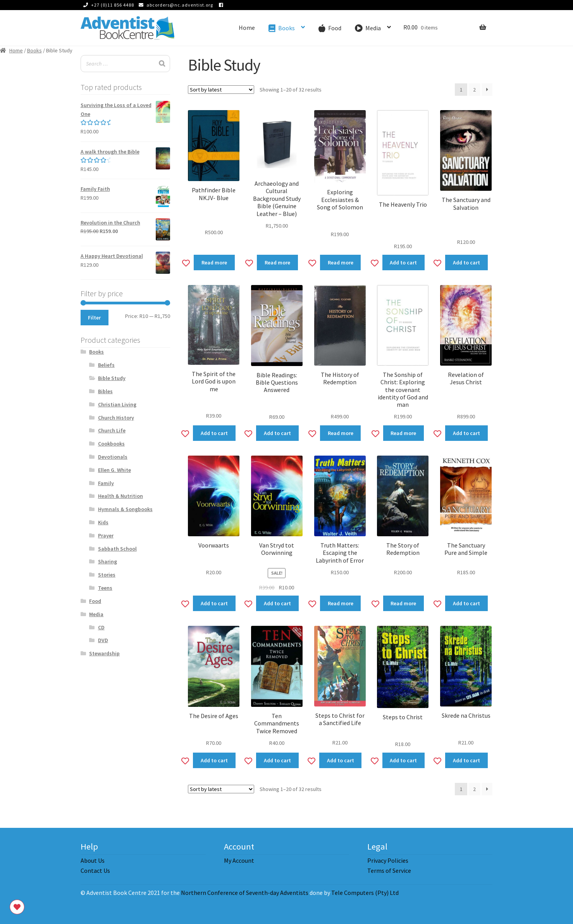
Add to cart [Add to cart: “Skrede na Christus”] (466, 760)
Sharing (108, 561)
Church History (116, 418)
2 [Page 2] (474, 90)
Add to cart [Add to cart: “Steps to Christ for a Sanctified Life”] (341, 760)
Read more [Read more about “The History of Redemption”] (341, 433)
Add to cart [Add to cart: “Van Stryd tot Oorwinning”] (277, 603)
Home (247, 28)
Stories (107, 575)
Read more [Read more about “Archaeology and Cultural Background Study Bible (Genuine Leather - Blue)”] (277, 263)
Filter (94, 318)
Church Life (112, 430)
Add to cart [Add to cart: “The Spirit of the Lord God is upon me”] (214, 433)
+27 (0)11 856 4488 (107, 5)
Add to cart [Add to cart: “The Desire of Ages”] (214, 760)
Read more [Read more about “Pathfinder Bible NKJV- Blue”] (214, 263)
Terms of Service (389, 870)
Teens (105, 588)
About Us (93, 860)
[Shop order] (221, 90)
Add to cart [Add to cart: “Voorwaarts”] (214, 603)
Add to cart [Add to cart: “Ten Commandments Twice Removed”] (277, 760)
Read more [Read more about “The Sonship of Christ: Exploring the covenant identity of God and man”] (403, 433)
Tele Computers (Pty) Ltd (365, 893)
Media (96, 614)
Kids (103, 522)
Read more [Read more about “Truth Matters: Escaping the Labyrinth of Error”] (341, 603)
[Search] (162, 64)
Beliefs (106, 365)
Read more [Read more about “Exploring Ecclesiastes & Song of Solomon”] (341, 263)
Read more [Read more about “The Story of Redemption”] (403, 603)
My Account (239, 860)
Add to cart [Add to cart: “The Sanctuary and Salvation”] (466, 263)
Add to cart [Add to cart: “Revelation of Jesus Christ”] (466, 433)
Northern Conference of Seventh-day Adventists (245, 893)
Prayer (106, 535)
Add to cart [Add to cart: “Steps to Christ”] (403, 760)
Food (95, 601)
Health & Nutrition (120, 496)
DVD (103, 640)
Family (106, 483)
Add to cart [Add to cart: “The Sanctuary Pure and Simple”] (466, 603)
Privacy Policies (388, 860)
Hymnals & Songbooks (125, 509)
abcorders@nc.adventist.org (175, 5)
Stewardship (104, 653)
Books (34, 50)
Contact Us (95, 870)
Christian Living (117, 404)
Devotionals (113, 457)
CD (101, 627)
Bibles (105, 391)
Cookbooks (111, 444)
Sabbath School (117, 549)
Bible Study (112, 378)
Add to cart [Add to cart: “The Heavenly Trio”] (403, 263)
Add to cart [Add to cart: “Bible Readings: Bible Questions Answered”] (277, 433)
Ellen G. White (114, 470)
